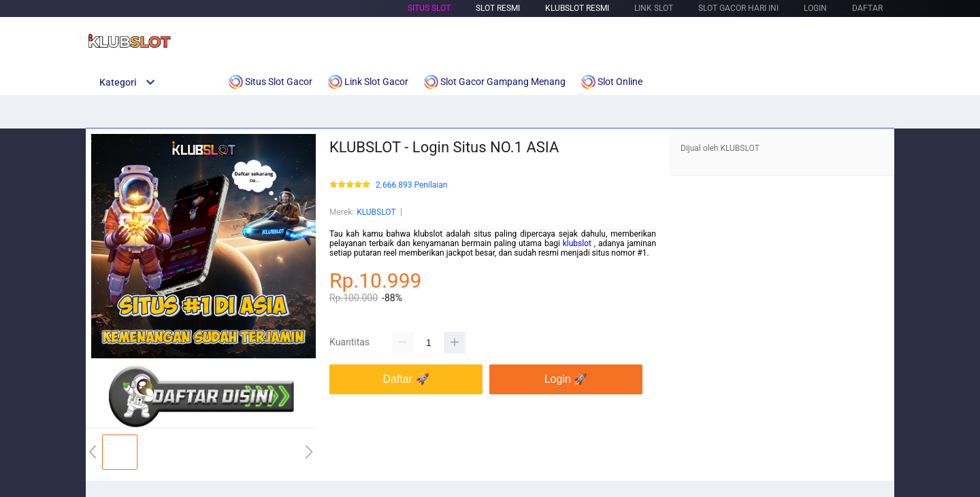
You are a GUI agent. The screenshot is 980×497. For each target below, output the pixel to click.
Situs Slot (429, 8)
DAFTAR (867, 8)
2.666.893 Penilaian (411, 185)
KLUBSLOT (376, 212)
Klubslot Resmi (577, 8)
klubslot (578, 243)
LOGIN (815, 8)
